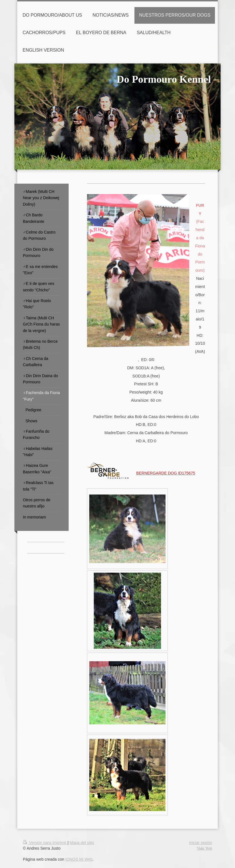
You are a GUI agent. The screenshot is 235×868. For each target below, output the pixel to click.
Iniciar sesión (201, 843)
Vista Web (204, 848)
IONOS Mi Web (79, 859)
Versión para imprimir (45, 843)
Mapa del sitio (82, 843)
